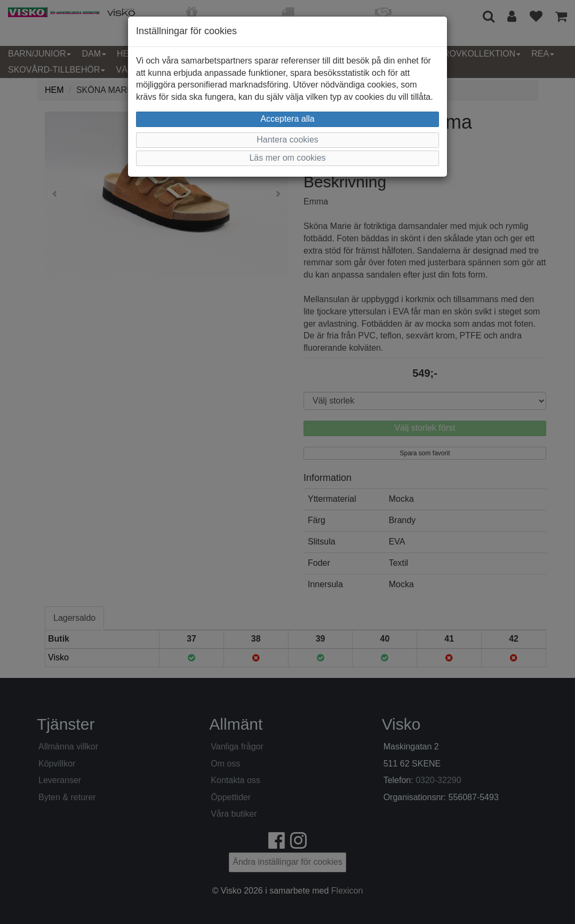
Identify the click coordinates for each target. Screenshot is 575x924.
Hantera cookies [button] (287, 140)
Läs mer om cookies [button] (287, 158)
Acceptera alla (287, 119)
